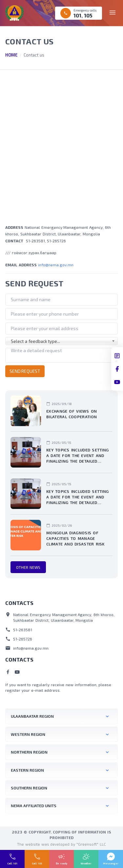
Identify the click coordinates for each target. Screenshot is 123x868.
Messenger (111, 863)
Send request (25, 371)
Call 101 (12, 863)
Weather (86, 863)
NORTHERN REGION (29, 752)
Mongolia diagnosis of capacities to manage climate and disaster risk (75, 538)
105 (88, 15)
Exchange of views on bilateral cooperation (72, 414)
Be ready (61, 863)
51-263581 (35, 241)
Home (11, 55)
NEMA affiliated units (34, 806)
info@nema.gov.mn (56, 265)
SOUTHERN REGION (29, 788)
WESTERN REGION (28, 734)
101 (77, 15)
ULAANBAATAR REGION (32, 716)
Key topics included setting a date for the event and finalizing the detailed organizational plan (77, 456)
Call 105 (37, 863)
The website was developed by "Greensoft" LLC (61, 844)
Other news (28, 567)
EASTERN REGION (27, 770)
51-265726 (56, 241)
